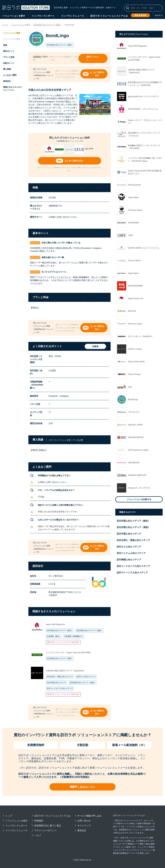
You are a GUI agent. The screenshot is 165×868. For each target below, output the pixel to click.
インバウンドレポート (43, 16)
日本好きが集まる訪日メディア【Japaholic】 (65, 671)
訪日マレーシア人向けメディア (132, 573)
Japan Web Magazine (55, 624)
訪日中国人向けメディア (56, 683)
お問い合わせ (84, 821)
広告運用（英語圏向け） (74, 636)
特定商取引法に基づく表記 (48, 826)
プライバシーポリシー (45, 830)
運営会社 (82, 830)
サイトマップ (84, 826)
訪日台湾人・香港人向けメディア (60, 677)
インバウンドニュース (72, 16)
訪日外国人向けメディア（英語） (90, 630)
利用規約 (37, 57)
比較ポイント (9, 63)
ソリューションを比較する (139, 499)
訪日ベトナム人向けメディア (131, 553)
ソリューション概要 (12, 33)
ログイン (159, 15)
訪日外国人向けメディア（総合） (60, 630)
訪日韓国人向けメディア (129, 560)
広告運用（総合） (54, 636)
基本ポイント (9, 51)
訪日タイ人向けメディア (86, 677)
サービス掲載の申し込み (89, 816)
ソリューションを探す (14, 16)
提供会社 (7, 81)
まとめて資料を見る (97, 74)
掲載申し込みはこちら (82, 787)
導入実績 (7, 69)
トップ (9, 816)
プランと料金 (9, 57)
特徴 (5, 45)
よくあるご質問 (10, 75)
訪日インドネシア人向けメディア (60, 688)
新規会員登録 (140, 15)
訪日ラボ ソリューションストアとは (109, 16)
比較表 (95, 346)
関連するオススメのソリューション (13, 89)
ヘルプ (38, 835)
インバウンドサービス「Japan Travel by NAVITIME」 (69, 653)
